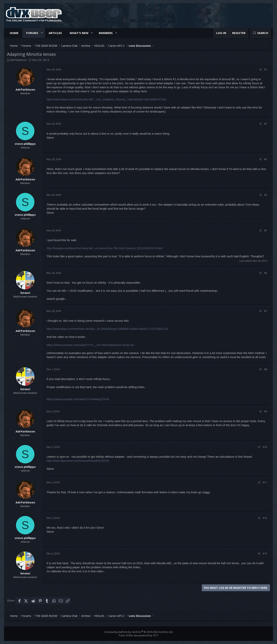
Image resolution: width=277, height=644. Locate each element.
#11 (265, 482)
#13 (265, 553)
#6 (266, 273)
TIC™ (156, 635)
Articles (55, 33)
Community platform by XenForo (139, 632)
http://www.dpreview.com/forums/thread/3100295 (78, 461)
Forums (32, 33)
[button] (42, 33)
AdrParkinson (18, 60)
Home (14, 33)
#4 (266, 195)
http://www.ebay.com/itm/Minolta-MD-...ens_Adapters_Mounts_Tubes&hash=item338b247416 (106, 99)
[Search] (260, 33)
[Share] (260, 69)
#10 (265, 447)
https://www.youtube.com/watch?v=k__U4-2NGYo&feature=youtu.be (90, 345)
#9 (266, 411)
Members (106, 33)
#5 (266, 230)
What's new (79, 33)
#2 (266, 124)
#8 (266, 369)
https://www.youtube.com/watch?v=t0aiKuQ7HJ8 (78, 399)
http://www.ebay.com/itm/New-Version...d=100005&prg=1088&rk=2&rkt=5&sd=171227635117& (107, 329)
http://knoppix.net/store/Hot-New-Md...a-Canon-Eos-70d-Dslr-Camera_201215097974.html (104, 248)
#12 (265, 518)
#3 (266, 159)
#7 (266, 311)
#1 (266, 69)
